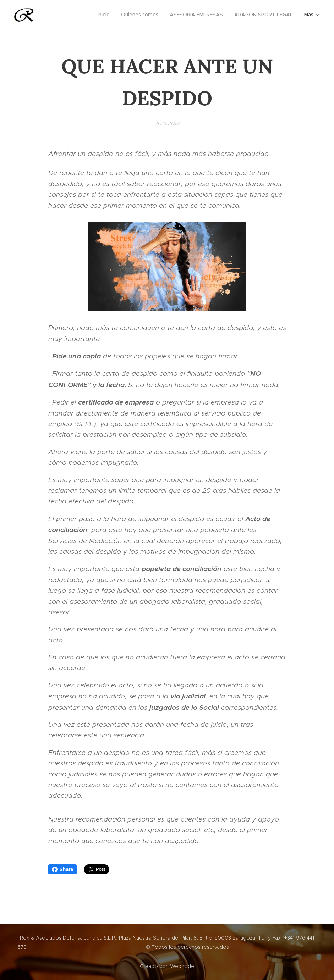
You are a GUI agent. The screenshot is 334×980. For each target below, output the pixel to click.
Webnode (182, 966)
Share (63, 869)
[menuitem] (106, 15)
